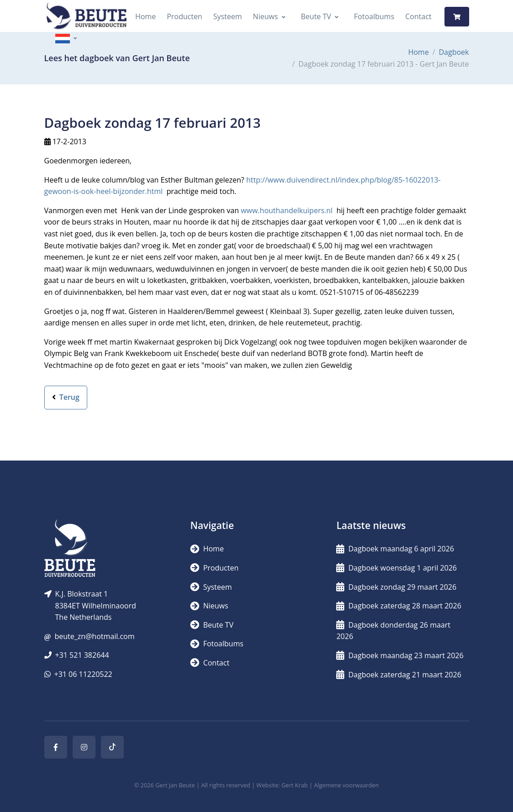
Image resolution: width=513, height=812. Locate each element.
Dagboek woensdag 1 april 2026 (396, 568)
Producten (185, 16)
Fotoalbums (374, 16)
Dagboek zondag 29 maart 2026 (396, 587)
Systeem (228, 16)
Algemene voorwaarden (346, 785)
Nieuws (266, 16)
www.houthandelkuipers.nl (287, 210)
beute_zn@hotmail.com (94, 636)
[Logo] (86, 17)
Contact (418, 16)
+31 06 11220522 (83, 674)
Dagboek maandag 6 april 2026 (395, 549)
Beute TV (316, 16)
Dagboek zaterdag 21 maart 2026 (399, 675)
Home (145, 16)
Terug (66, 397)
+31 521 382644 (82, 655)
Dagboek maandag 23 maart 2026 (400, 655)
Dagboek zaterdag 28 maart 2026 (399, 606)
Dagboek (454, 52)
